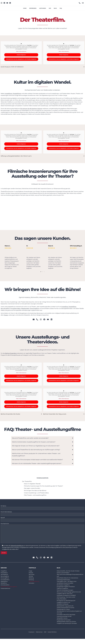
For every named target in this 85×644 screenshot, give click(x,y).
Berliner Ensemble (11, 353)
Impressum (31, 637)
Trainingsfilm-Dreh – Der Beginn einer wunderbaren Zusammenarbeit (68, 585)
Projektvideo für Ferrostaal (64, 625)
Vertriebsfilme (5, 576)
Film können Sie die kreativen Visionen (31, 109)
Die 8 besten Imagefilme (64, 588)
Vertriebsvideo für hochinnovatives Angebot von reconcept (69, 616)
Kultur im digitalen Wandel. (32, 484)
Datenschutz (39, 637)
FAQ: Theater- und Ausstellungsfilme (35, 495)
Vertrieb (31, 578)
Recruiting (32, 576)
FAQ (61, 8)
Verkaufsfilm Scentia (63, 623)
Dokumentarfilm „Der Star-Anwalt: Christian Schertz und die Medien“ (69, 574)
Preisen (6, 315)
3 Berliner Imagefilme (63, 591)
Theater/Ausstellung (34, 584)
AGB (45, 637)
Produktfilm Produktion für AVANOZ (67, 599)
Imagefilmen (9, 94)
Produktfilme (72, 307)
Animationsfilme (5, 588)
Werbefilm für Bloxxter (63, 608)
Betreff (42, 519)
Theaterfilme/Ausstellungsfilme (10, 589)
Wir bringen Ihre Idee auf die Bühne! (35, 491)
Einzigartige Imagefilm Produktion (67, 589)
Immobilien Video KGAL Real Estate (67, 619)
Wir (50, 8)
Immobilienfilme (6, 582)
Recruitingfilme (5, 309)
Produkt (31, 575)
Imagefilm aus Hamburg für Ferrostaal (68, 628)
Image (31, 573)
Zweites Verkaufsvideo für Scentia (66, 612)
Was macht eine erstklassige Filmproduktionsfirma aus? (65, 577)
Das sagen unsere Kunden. (32, 488)
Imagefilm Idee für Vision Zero (65, 597)
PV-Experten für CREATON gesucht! (67, 604)
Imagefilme (65, 307)
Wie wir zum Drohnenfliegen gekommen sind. (70, 595)
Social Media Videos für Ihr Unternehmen (69, 580)
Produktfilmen (17, 94)
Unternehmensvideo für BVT (65, 621)
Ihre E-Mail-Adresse (42, 513)
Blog (55, 8)
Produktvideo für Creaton (64, 614)
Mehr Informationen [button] (21, 51)
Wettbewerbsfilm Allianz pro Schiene (67, 627)
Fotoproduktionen (6, 591)
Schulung (32, 582)
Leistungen (43, 8)
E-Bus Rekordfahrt (62, 602)
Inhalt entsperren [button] (21, 55)
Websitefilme (5, 584)
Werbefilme (4, 586)
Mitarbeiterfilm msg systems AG (66, 610)
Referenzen (33, 8)
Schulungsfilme (34, 309)
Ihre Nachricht (42, 534)
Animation (32, 586)
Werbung (31, 580)
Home (25, 8)
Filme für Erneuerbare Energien (66, 593)
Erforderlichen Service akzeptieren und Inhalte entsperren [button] (21, 59)
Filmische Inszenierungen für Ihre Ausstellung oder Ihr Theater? (43, 486)
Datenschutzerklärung (17, 547)
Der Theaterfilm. (27, 481)
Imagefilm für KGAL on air (64, 606)
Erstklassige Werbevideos (64, 582)
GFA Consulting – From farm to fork (67, 601)
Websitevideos (25, 309)
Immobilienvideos (15, 309)
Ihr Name (42, 507)
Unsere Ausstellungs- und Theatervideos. (36, 493)
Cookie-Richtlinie (53, 637)
